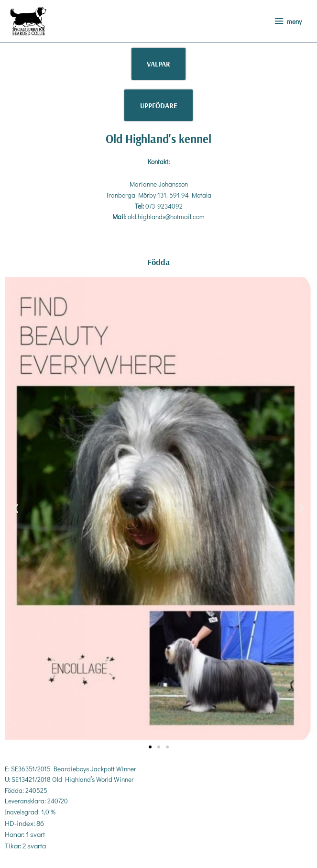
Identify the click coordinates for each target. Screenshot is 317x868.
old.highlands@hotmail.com (166, 217)
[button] (16, 508)
